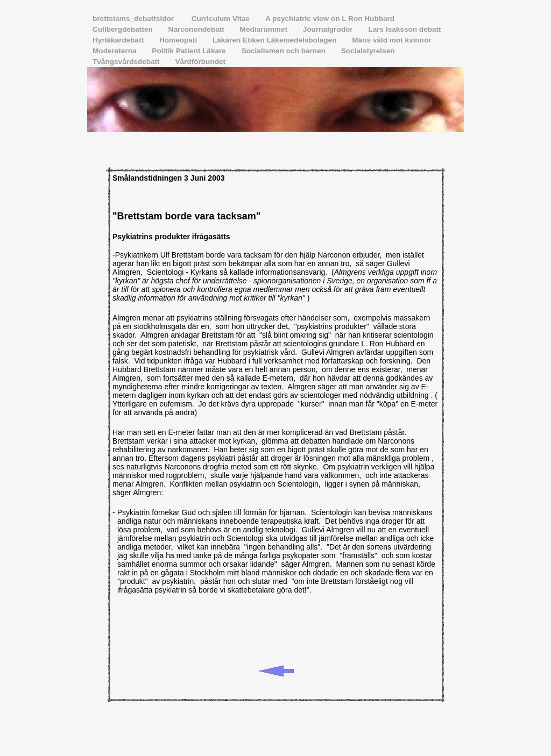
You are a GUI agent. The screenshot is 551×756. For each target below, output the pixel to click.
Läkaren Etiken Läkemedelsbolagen (275, 40)
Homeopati (179, 40)
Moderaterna (115, 51)
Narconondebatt (197, 29)
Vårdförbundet (200, 62)
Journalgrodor (329, 29)
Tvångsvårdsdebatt (127, 62)
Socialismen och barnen (285, 51)
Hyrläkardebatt (119, 40)
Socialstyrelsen (368, 51)
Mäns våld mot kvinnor (391, 40)
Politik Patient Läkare (190, 51)
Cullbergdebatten (124, 29)
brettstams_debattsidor (135, 19)
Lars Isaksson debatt (404, 29)
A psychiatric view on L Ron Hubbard (330, 19)
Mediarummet (265, 29)
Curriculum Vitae (222, 19)
